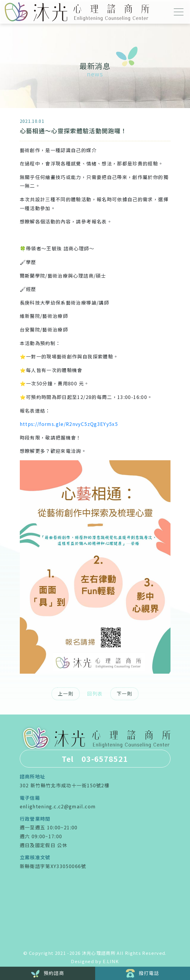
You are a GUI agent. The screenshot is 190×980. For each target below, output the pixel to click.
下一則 (124, 693)
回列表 (95, 693)
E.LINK (111, 961)
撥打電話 (143, 973)
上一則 (66, 693)
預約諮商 (47, 974)
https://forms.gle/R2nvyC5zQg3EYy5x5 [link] (69, 424)
